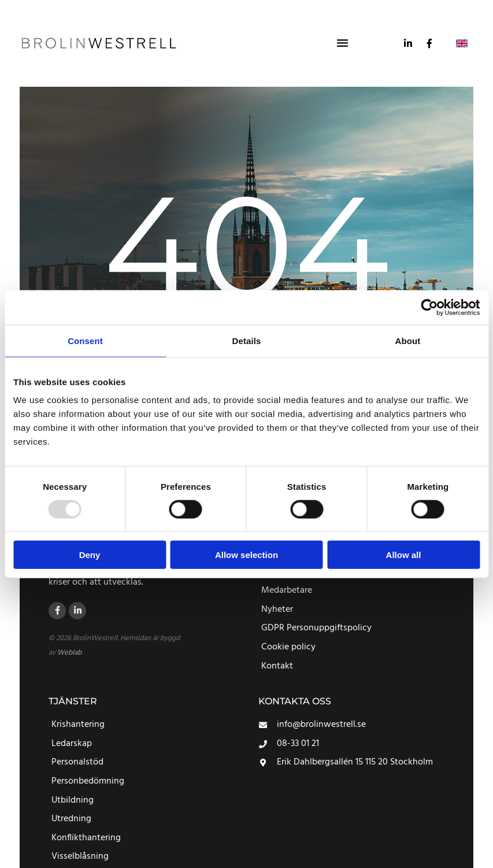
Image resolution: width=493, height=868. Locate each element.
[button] (343, 42)
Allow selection (247, 555)
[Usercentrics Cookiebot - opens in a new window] (429, 307)
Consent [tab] (85, 340)
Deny (90, 555)
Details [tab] (247, 340)
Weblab (69, 653)
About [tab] (408, 340)
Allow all (404, 555)
